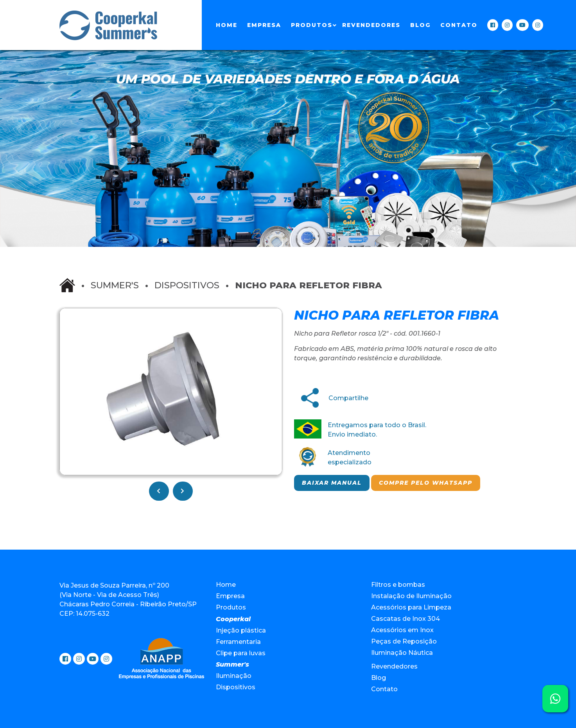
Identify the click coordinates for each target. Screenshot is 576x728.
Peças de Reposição (404, 641)
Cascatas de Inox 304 (406, 619)
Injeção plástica (241, 630)
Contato (459, 25)
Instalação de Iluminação (411, 596)
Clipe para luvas (241, 653)
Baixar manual (332, 483)
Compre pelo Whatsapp (426, 483)
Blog (420, 25)
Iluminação (234, 676)
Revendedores (371, 25)
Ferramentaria (238, 642)
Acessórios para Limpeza (411, 607)
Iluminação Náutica (402, 653)
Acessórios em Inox (402, 630)
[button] (275, 315)
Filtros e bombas (398, 585)
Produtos (312, 25)
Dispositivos (187, 285)
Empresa (264, 25)
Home (227, 25)
